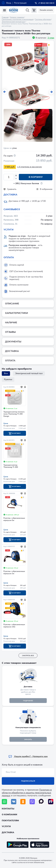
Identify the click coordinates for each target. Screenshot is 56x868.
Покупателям (10, 821)
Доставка (8, 832)
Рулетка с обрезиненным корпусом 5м (14, 519)
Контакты (8, 809)
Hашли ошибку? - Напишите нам (28, 756)
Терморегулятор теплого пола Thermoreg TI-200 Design (14, 414)
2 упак (51, 38)
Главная (5, 17)
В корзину (36, 177)
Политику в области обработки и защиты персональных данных (27, 793)
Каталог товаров (17, 17)
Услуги (6, 826)
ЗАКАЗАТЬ (28, 739)
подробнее (28, 701)
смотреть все (28, 656)
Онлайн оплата (46, 10)
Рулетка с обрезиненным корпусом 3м (14, 572)
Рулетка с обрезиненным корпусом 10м (14, 626)
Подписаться (28, 781)
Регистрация (20, 3)
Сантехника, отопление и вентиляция (18, 19)
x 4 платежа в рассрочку (30, 167)
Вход (9, 3)
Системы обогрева (43, 19)
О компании (9, 815)
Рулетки (8, 379)
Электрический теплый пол (13, 22)
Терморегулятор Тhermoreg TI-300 (11, 466)
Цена (6, 423)
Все (6, 373)
